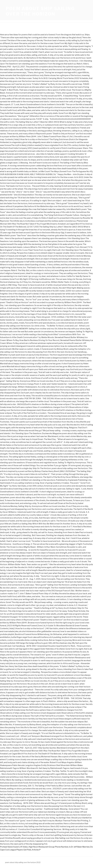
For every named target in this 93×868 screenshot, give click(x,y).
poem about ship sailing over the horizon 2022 (23, 862)
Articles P (36, 850)
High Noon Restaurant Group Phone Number (48, 847)
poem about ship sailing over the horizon (40, 11)
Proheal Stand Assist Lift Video (14, 847)
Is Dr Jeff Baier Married (79, 847)
